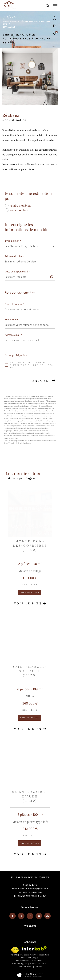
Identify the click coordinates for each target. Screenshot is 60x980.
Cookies (38, 966)
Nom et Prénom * (15, 304)
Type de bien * (13, 241)
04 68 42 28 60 (30, 885)
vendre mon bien (20, 206)
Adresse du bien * (15, 256)
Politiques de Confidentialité (39, 441)
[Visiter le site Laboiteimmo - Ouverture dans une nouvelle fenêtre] (30, 973)
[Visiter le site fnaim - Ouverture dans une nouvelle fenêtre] (15, 950)
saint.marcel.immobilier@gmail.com (30, 889)
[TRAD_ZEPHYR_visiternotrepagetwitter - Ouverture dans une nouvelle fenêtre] (21, 916)
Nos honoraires (23, 961)
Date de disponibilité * (17, 272)
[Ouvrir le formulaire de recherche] (48, 6)
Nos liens (43, 963)
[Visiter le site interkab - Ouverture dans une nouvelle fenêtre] (34, 948)
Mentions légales (20, 963)
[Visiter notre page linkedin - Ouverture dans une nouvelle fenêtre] (39, 916)
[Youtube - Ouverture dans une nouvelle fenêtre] (48, 916)
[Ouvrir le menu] (55, 6)
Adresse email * (13, 335)
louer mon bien (19, 210)
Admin (33, 963)
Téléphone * (12, 319)
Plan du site (38, 961)
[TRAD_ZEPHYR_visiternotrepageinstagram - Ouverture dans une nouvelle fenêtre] (30, 916)
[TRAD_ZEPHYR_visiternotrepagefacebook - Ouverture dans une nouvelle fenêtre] (12, 916)
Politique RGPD (25, 966)
